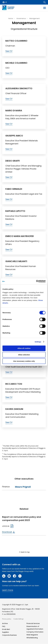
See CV (9, 51)
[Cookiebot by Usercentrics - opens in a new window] (36, 281)
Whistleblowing (32, 638)
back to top (25, 552)
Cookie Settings (18, 619)
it (6, 2)
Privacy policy (7, 619)
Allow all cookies (24, 348)
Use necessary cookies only (24, 361)
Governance (21, 18)
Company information (35, 632)
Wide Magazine (32, 635)
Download (7, 532)
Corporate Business (9, 635)
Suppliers (5, 632)
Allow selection (24, 355)
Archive (5, 623)
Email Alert (6, 629)
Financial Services (33, 623)
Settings (38, 342)
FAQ (4, 626)
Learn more (8, 590)
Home (11, 18)
